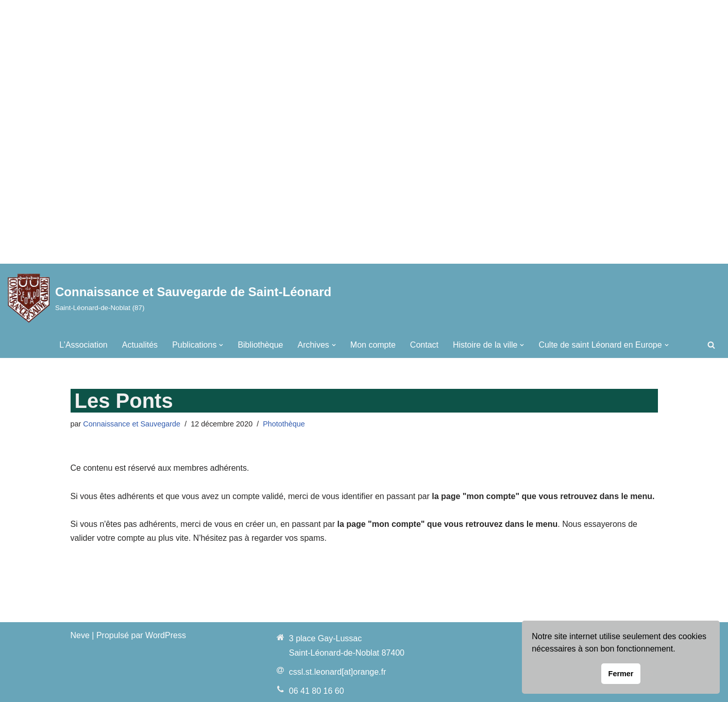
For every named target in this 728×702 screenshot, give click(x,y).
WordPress (166, 635)
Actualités (140, 345)
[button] (221, 345)
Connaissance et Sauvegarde (132, 424)
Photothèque (284, 424)
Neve (80, 635)
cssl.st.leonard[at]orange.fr (338, 672)
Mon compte (373, 345)
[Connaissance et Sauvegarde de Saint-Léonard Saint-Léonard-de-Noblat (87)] (170, 298)
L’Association (83, 345)
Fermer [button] (621, 674)
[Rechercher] (711, 345)
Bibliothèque (260, 345)
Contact (424, 345)
